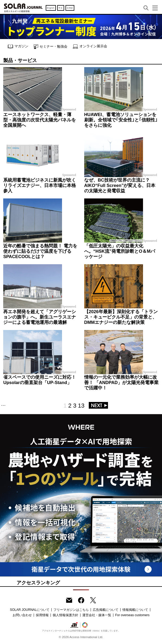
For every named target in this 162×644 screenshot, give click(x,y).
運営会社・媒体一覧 (97, 615)
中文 (61, 8)
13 (81, 406)
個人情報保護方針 (65, 615)
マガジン (18, 46)
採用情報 (42, 615)
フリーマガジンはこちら (71, 610)
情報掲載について (135, 610)
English (51, 8)
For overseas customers (132, 615)
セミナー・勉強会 (51, 47)
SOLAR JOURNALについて (30, 610)
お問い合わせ (22, 615)
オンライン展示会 (90, 46)
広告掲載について (106, 610)
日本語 (70, 8)
